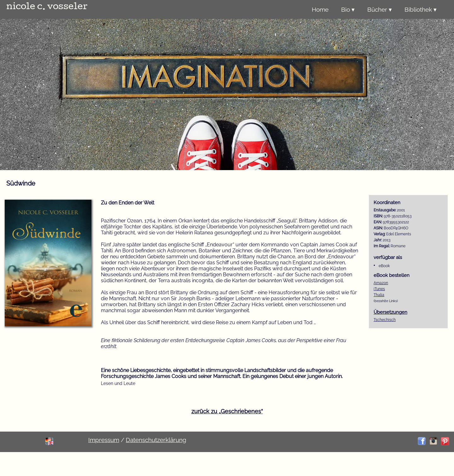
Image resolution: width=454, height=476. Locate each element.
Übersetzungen (390, 312)
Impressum (104, 440)
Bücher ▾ (380, 9)
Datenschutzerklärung (156, 440)
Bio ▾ (348, 9)
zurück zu (227, 411)
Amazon (381, 283)
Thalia (379, 295)
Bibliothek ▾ (421, 9)
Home (320, 9)
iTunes (379, 289)
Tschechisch (385, 320)
